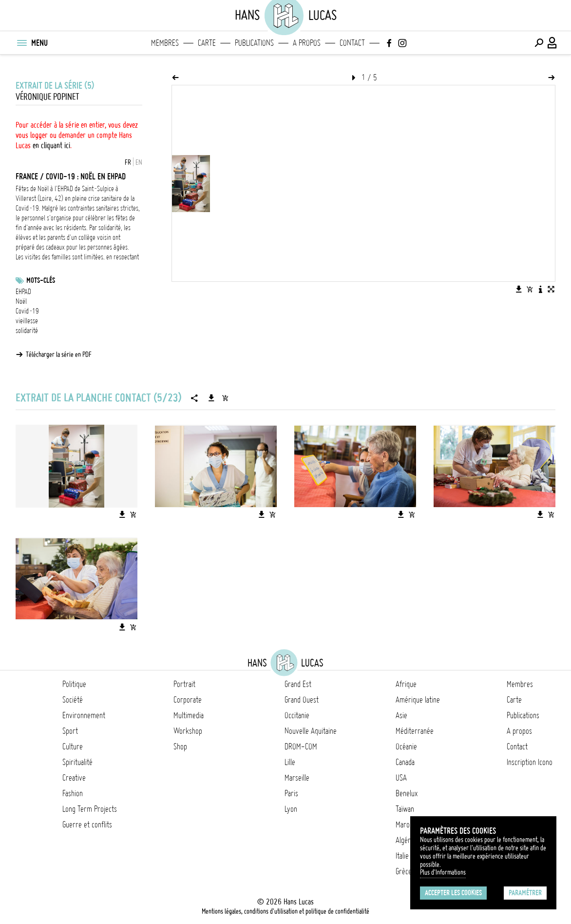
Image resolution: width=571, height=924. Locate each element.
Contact (352, 43)
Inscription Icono (530, 762)
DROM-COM (301, 747)
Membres (165, 43)
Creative (74, 778)
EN (139, 162)
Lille (290, 762)
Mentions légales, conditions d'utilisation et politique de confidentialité (285, 911)
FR (128, 162)
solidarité (27, 331)
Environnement (84, 715)
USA (401, 778)
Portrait (184, 684)
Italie (402, 856)
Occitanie (297, 715)
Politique (74, 684)
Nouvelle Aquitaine (311, 731)
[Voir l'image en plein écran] (551, 289)
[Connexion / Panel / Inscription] (552, 43)
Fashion (73, 793)
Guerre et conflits (87, 825)
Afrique (406, 684)
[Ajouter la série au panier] (225, 398)
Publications (254, 43)
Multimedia (189, 715)
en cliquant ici (51, 145)
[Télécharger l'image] (519, 289)
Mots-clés (41, 280)
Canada (405, 762)
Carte (207, 43)
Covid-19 (27, 311)
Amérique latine (418, 700)
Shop (180, 747)
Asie (401, 715)
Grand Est (298, 684)
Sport (70, 731)
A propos (307, 43)
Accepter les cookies (453, 893)
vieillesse (27, 321)
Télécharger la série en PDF (59, 354)
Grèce (404, 871)
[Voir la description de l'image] (540, 289)
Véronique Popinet (48, 97)
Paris (291, 793)
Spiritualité (77, 762)
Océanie (406, 747)
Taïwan (405, 809)
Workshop (188, 731)
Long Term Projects (90, 809)
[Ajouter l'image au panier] (530, 289)
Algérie (406, 840)
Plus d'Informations (443, 872)
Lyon (291, 809)
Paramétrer (525, 893)
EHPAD (23, 292)
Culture (73, 747)
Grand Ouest (302, 700)
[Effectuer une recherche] (539, 43)
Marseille (297, 778)
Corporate (188, 700)
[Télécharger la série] (211, 398)
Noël (21, 301)
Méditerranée (415, 731)
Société (73, 700)
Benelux (407, 793)
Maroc (404, 825)
